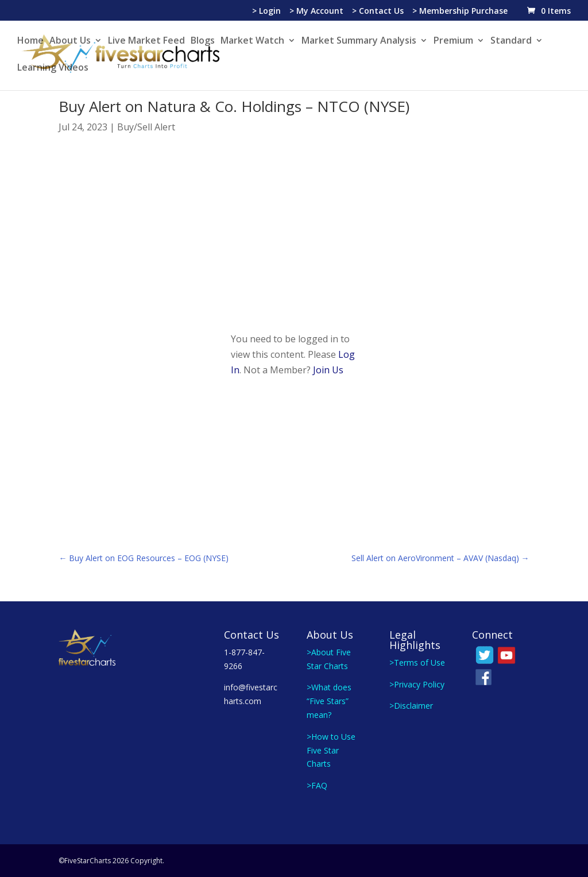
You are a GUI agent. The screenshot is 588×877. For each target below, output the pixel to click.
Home (30, 41)
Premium (453, 41)
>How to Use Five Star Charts (331, 750)
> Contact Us (378, 11)
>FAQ (317, 785)
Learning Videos (53, 68)
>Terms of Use (417, 662)
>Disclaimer (411, 706)
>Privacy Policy (417, 684)
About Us (70, 41)
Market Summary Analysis (359, 41)
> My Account (316, 11)
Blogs (203, 41)
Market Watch (252, 41)
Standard (511, 41)
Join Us (328, 370)
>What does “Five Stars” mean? (329, 701)
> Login (266, 11)
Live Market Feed (146, 41)
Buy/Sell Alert (146, 127)
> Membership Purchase (460, 11)
